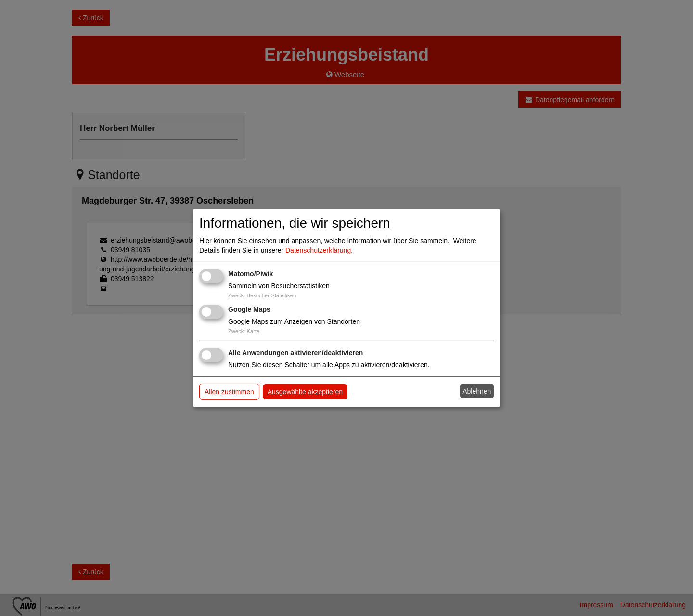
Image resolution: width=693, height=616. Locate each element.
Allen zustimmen (229, 392)
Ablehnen (477, 391)
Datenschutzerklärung (318, 250)
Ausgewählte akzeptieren (305, 392)
